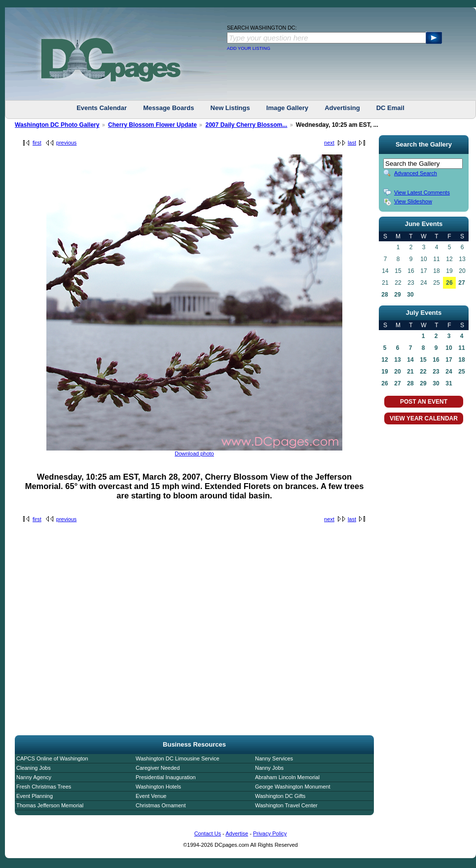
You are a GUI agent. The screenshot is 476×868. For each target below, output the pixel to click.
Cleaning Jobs (34, 768)
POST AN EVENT (424, 402)
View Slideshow (413, 201)
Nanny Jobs (269, 768)
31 (449, 383)
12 (384, 360)
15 (423, 360)
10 (449, 348)
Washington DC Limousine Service (178, 758)
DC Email (390, 108)
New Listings (230, 108)
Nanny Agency (34, 777)
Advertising (342, 108)
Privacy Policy (270, 833)
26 (449, 283)
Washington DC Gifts (280, 796)
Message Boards (168, 108)
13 (397, 360)
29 (397, 295)
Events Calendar (102, 108)
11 (461, 348)
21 (410, 372)
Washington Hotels (158, 787)
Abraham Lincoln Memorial (287, 777)
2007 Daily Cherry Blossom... (246, 125)
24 (449, 372)
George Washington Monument (293, 787)
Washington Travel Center (286, 805)
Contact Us (208, 833)
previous (67, 143)
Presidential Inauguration (166, 777)
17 (449, 360)
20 (397, 372)
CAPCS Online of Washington (52, 758)
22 (423, 372)
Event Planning (35, 796)
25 (461, 372)
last (352, 143)
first (37, 143)
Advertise (237, 833)
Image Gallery (287, 108)
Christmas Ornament (161, 805)
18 (461, 360)
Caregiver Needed (158, 768)
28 (384, 295)
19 (384, 372)
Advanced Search (416, 173)
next (329, 143)
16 (436, 360)
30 (410, 295)
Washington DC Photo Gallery (57, 125)
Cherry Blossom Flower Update (152, 125)
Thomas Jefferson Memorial (50, 805)
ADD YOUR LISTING (249, 48)
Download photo (194, 453)
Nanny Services (274, 758)
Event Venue (151, 796)
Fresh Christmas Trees (44, 787)
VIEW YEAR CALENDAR (424, 418)
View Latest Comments (422, 192)
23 (436, 372)
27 (461, 283)
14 (410, 360)
